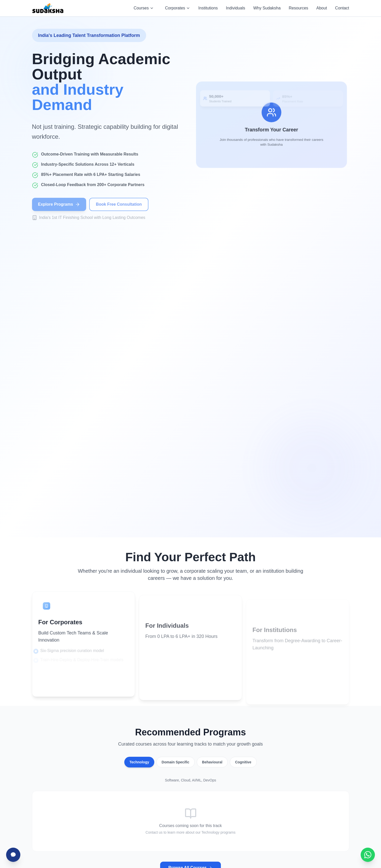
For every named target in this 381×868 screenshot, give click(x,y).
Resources (298, 8)
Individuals (236, 8)
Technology (139, 762)
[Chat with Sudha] (13, 855)
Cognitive (243, 762)
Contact (342, 8)
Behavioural (212, 762)
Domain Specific (176, 762)
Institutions (208, 8)
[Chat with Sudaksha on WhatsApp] (368, 855)
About (322, 8)
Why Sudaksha (267, 8)
